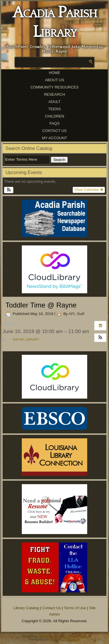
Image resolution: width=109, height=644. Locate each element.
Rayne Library (26, 339)
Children (54, 116)
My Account (54, 138)
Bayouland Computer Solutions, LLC (62, 636)
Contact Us (54, 131)
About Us (54, 80)
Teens (54, 109)
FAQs (54, 123)
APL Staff (76, 314)
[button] (9, 190)
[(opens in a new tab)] (55, 269)
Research (54, 94)
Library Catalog (26, 608)
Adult (55, 102)
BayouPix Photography (65, 640)
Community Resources (55, 87)
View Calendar (89, 190)
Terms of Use (75, 608)
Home (54, 73)
